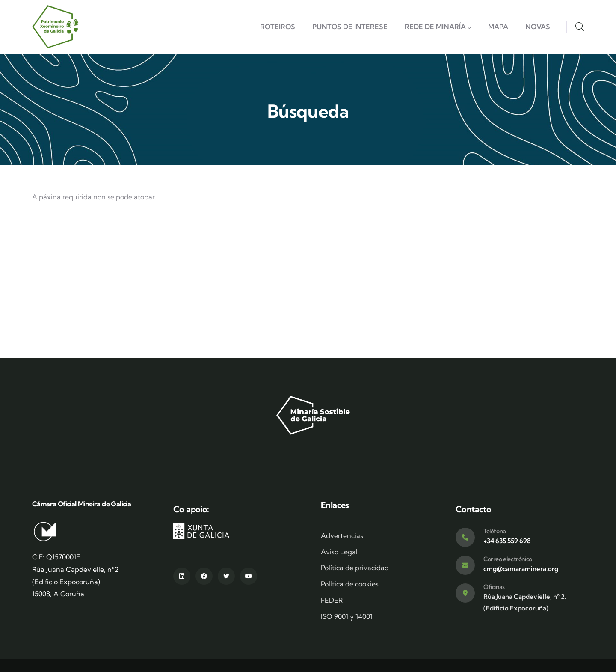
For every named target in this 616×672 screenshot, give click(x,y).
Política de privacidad (355, 568)
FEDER (332, 600)
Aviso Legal (339, 552)
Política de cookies (350, 584)
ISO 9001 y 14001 (347, 616)
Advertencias (342, 535)
